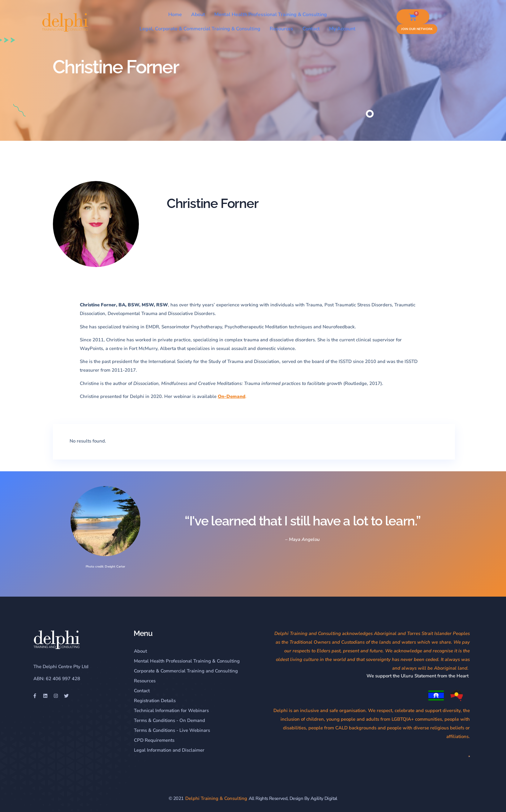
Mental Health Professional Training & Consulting (271, 15)
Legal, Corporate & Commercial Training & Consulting (200, 29)
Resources (281, 29)
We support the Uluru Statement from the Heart (418, 676)
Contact (311, 29)
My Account (342, 29)
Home (175, 15)
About (198, 15)
